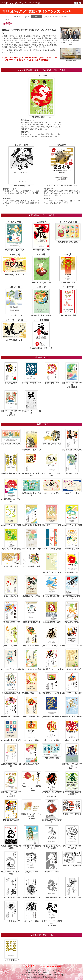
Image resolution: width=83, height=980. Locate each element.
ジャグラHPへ (9, 19)
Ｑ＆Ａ (27, 17)
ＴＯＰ (7, 17)
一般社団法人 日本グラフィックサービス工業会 (41, 970)
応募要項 (17, 17)
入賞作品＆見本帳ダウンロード (56, 17)
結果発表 (37, 17)
